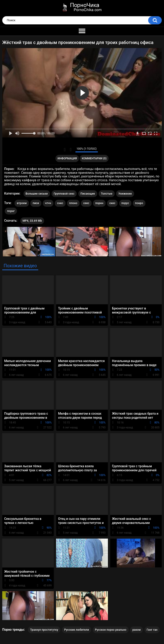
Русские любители (77, 630)
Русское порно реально (111, 630)
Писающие (88, 194)
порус (125, 203)
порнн (99, 203)
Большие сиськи (37, 194)
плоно (73, 203)
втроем (22, 203)
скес (112, 203)
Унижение (125, 194)
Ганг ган (152, 630)
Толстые (107, 194)
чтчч (48, 203)
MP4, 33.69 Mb (32, 221)
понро (139, 203)
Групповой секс (64, 194)
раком (137, 630)
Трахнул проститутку (44, 630)
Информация (67, 158)
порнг (11, 211)
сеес (86, 203)
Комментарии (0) (94, 158)
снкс (60, 203)
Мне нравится (65, 150)
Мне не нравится (71, 150)
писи (36, 203)
